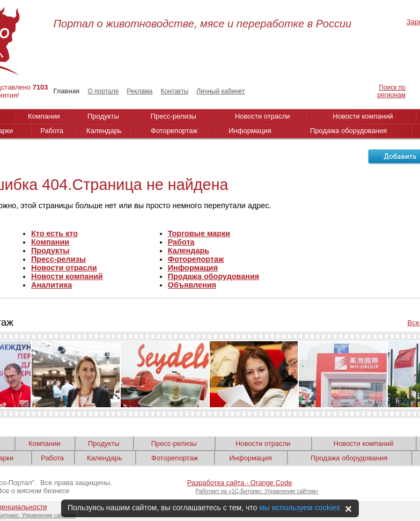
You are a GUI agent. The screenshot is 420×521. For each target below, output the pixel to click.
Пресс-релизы (174, 116)
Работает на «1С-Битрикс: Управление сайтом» (257, 491)
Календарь (104, 131)
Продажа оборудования (348, 131)
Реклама (139, 91)
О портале (103, 91)
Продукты (103, 116)
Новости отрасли (263, 116)
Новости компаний (363, 116)
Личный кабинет (220, 91)
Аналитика (51, 285)
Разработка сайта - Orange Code (240, 483)
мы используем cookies (300, 508)
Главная (67, 91)
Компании (44, 116)
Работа (52, 131)
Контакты (174, 91)
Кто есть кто (54, 233)
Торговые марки (199, 233)
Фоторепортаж (174, 131)
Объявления (192, 285)
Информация (250, 131)
